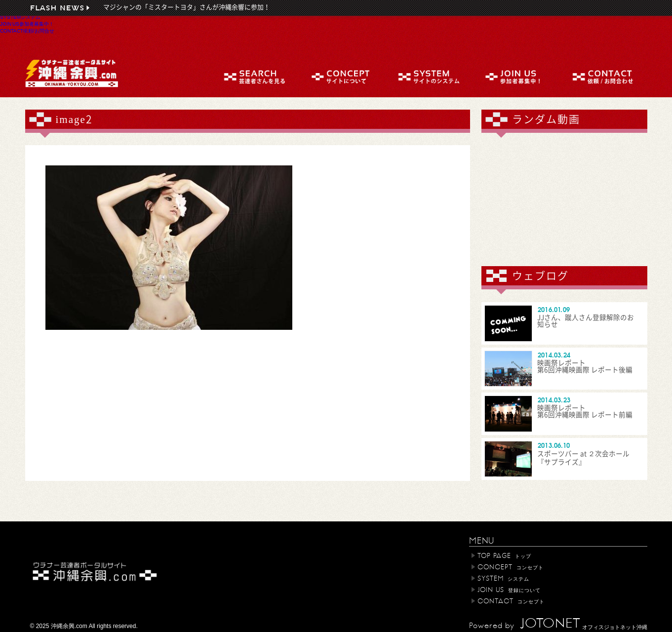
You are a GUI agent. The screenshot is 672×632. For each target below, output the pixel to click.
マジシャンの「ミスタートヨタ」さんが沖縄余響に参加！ (187, 7)
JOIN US (27, 24)
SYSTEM (20, 17)
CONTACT (27, 31)
